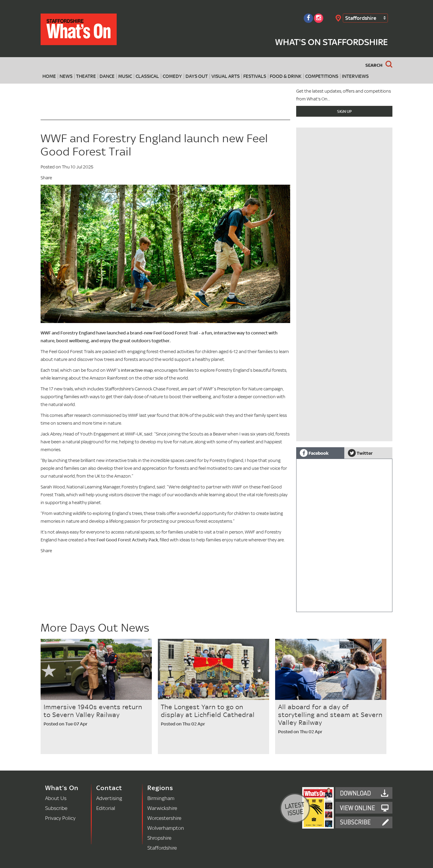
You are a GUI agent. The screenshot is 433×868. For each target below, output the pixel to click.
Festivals (255, 76)
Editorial (106, 808)
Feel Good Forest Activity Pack (127, 540)
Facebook (314, 453)
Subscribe (56, 808)
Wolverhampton (166, 828)
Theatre (86, 76)
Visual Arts (226, 76)
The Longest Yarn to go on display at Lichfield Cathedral (208, 711)
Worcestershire (164, 818)
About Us (56, 798)
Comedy (172, 76)
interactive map (137, 370)
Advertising (109, 798)
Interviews (355, 76)
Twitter (360, 453)
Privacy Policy (60, 818)
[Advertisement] (344, 399)
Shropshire (159, 838)
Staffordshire (361, 18)
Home (49, 76)
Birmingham (161, 798)
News (66, 76)
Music (125, 76)
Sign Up (344, 111)
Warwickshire (162, 808)
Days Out (197, 76)
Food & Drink (286, 76)
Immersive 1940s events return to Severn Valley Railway (93, 711)
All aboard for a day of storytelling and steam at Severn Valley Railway (330, 715)
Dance (107, 76)
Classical (147, 76)
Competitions (322, 76)
